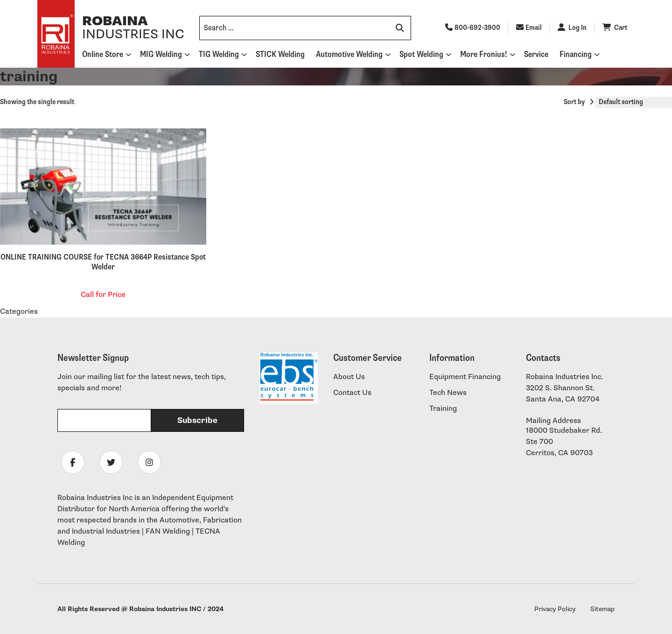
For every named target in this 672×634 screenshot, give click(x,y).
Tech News (448, 393)
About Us (349, 377)
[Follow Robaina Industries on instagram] (149, 462)
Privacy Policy (555, 609)
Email (529, 28)
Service (536, 54)
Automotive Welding (349, 54)
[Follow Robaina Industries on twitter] (111, 462)
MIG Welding (161, 54)
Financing (576, 54)
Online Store (103, 54)
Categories (19, 312)
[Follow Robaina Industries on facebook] (73, 462)
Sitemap (602, 609)
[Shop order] (633, 102)
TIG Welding (219, 54)
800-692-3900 (473, 28)
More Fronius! (484, 54)
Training (443, 409)
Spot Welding (421, 54)
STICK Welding (280, 54)
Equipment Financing (465, 377)
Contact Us (352, 393)
